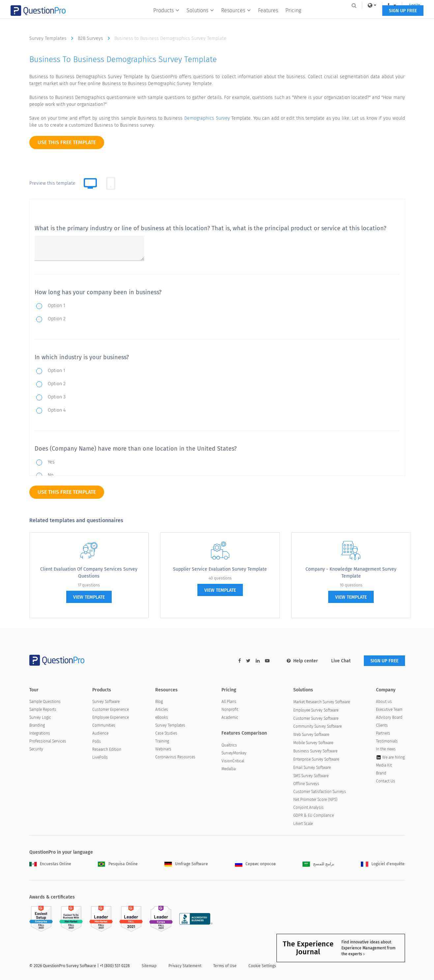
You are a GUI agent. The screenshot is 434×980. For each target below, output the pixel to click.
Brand (381, 773)
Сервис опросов (255, 864)
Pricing (293, 19)
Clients (382, 725)
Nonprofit (230, 710)
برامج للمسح (318, 864)
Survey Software (106, 702)
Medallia (229, 769)
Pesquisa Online (118, 864)
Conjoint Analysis (308, 807)
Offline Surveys (306, 784)
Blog (159, 702)
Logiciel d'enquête (383, 864)
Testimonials (387, 741)
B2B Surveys (95, 38)
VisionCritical (233, 761)
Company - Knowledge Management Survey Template (351, 573)
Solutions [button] (200, 19)
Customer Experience (111, 710)
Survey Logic (40, 717)
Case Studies (166, 733)
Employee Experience (111, 717)
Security (36, 749)
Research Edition (107, 749)
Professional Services (48, 741)
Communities (104, 725)
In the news (386, 749)
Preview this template (52, 183)
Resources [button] (236, 19)
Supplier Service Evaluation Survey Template (220, 569)
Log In (396, 5)
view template (89, 597)
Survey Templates (53, 38)
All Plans (229, 702)
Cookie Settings (262, 966)
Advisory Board (389, 717)
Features (268, 19)
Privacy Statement (185, 966)
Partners (383, 733)
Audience (100, 733)
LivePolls (100, 757)
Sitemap (149, 966)
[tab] (111, 183)
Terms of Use (225, 966)
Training (162, 741)
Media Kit (384, 765)
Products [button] (166, 19)
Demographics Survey (207, 118)
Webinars (163, 749)
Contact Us (386, 781)
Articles (162, 710)
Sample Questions (45, 702)
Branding (37, 725)
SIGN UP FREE (384, 19)
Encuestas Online (50, 864)
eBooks (162, 717)
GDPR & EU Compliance (314, 815)
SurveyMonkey (234, 753)
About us (384, 702)
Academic (230, 717)
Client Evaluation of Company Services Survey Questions (89, 573)
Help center (302, 661)
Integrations (40, 733)
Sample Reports (43, 710)
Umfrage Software (186, 864)
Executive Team (389, 710)
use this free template (67, 142)
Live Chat (341, 661)
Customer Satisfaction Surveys (320, 792)
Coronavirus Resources (175, 757)
